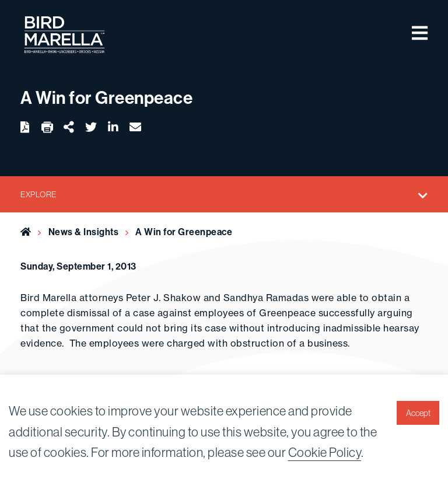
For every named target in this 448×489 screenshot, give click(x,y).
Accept (418, 413)
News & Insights (84, 232)
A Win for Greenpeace (184, 232)
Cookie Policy (325, 452)
